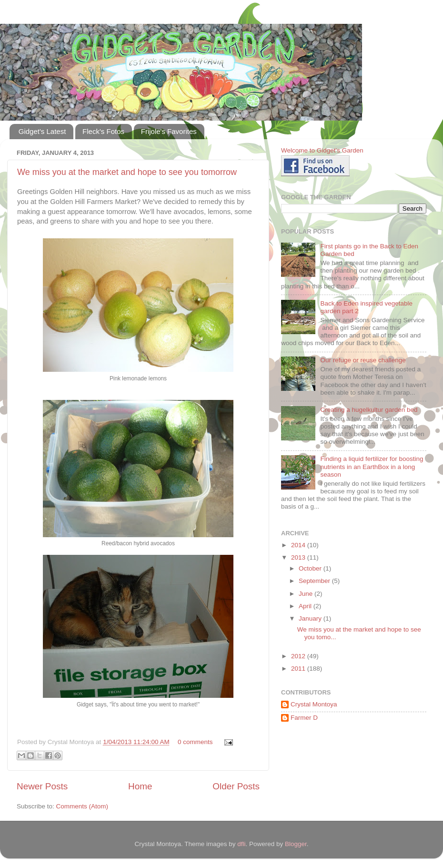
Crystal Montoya (314, 704)
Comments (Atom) (82, 806)
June (307, 594)
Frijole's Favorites (169, 131)
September (315, 581)
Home (140, 786)
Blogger (296, 844)
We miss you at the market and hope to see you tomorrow (127, 172)
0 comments (195, 742)
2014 (299, 545)
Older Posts (236, 786)
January (311, 618)
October (311, 568)
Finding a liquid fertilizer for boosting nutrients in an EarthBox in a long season (372, 466)
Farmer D (304, 718)
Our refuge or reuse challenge (363, 360)
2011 (299, 669)
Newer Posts (42, 786)
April (306, 606)
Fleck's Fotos (103, 131)
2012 (299, 656)
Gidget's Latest (42, 131)
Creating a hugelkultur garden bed (369, 410)
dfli (241, 844)
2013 (299, 557)
